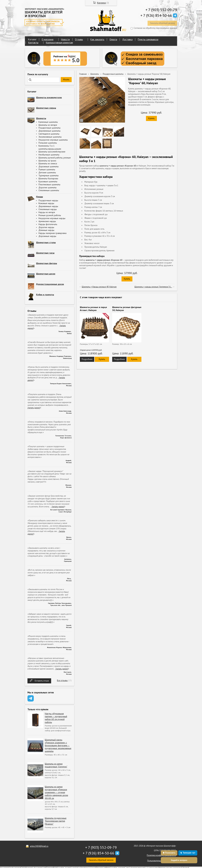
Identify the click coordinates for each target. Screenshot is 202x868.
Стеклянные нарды (48, 209)
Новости (65, 39)
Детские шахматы (47, 172)
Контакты (33, 43)
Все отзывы (62, 680)
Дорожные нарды (47, 236)
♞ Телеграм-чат (188, 853)
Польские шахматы (48, 143)
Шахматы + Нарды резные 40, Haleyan (99, 287)
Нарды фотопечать (48, 224)
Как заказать (97, 39)
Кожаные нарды (46, 203)
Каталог (32, 39)
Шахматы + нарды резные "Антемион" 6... (153, 287)
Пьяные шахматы (47, 169)
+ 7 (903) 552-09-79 (161, 10)
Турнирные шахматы (49, 175)
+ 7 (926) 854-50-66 (156, 15)
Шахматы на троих (47, 161)
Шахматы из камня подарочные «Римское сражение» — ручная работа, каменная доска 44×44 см (56, 792)
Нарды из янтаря (47, 212)
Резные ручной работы (50, 215)
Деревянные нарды (48, 206)
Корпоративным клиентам (59, 43)
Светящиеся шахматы (49, 134)
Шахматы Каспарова (48, 178)
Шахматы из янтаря (48, 125)
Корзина (101, 3)
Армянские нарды (47, 221)
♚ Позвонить (169, 853)
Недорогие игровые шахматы (53, 140)
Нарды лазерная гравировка (52, 233)
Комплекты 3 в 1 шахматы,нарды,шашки (50, 147)
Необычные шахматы (49, 155)
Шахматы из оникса (48, 163)
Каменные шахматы (48, 122)
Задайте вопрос (179, 860)
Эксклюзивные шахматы (50, 137)
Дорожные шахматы (49, 166)
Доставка (127, 39)
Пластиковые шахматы (49, 184)
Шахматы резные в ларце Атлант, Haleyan (93, 309)
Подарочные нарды (48, 200)
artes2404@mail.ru (39, 846)
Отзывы (79, 39)
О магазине (48, 39)
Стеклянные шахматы (49, 190)
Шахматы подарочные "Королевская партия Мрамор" (56, 821)
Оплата (113, 39)
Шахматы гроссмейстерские (52, 152)
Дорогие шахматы (48, 187)
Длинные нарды (46, 230)
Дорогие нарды (46, 227)
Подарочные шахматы (49, 128)
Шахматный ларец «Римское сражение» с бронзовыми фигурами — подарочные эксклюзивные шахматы (58, 746)
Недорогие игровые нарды (52, 218)
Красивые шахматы (48, 181)
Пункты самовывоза (148, 39)
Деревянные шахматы (49, 131)
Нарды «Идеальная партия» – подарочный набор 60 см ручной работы (56, 718)
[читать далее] (34, 408)
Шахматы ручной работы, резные (55, 158)
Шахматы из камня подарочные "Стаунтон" (56, 765)
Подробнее (87, 359)
